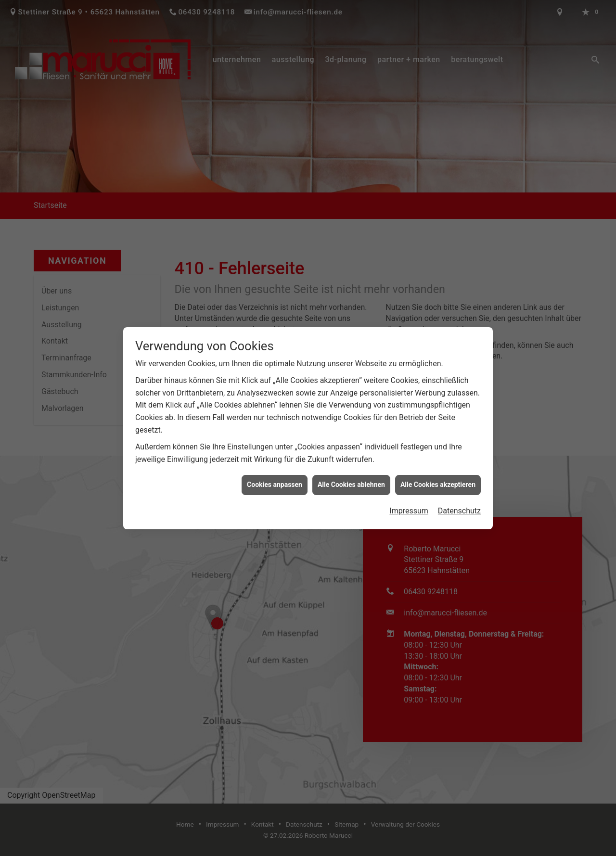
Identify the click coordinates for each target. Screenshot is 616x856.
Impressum (409, 504)
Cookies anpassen (275, 478)
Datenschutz (459, 504)
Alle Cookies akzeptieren (438, 478)
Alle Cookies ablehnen (351, 478)
